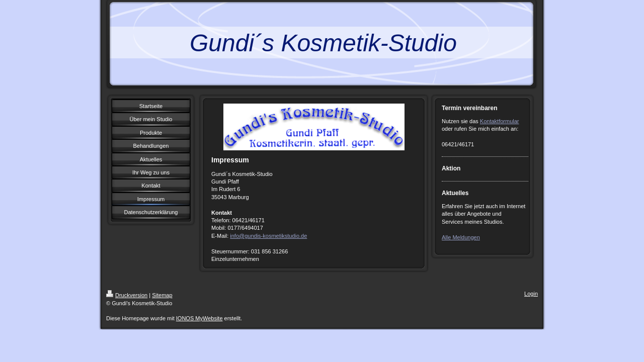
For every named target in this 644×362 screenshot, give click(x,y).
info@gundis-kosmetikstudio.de (268, 236)
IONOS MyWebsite (199, 318)
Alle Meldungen (461, 237)
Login (531, 294)
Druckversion (127, 295)
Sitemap (162, 295)
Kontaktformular (500, 121)
